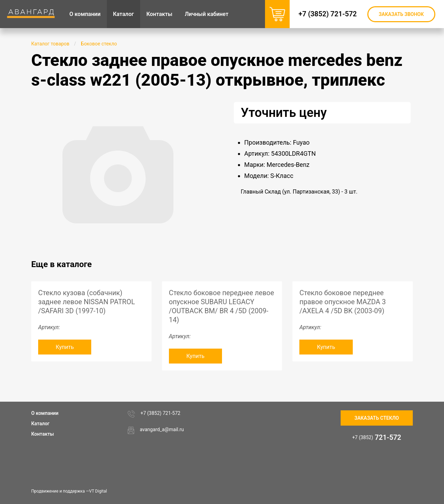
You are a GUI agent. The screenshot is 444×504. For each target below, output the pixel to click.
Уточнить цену (284, 113)
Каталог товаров (50, 44)
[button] (198, 108)
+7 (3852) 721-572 (328, 14)
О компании (45, 413)
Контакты (42, 434)
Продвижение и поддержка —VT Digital (69, 491)
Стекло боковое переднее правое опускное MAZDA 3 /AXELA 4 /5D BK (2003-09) (343, 302)
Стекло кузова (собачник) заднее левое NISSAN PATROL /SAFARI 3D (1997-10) (87, 302)
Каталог (40, 424)
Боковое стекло (99, 44)
